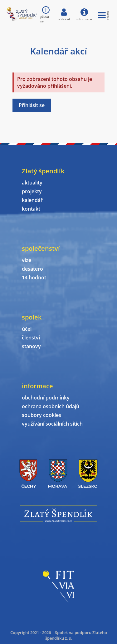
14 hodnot (34, 278)
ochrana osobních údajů (51, 406)
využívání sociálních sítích (52, 424)
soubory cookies (41, 415)
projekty (32, 191)
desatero (32, 269)
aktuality (32, 183)
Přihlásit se (32, 105)
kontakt (31, 209)
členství (31, 338)
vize (27, 260)
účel (27, 329)
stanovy (31, 346)
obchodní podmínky (46, 398)
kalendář (32, 200)
